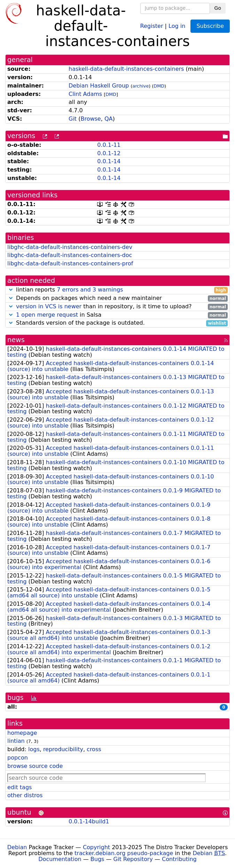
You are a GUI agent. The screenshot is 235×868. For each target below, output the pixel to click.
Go (218, 8)
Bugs (97, 859)
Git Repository (133, 859)
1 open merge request (47, 315)
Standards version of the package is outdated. (117, 323)
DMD (159, 86)
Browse (91, 119)
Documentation (60, 859)
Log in (177, 26)
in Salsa (117, 315)
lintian (16, 741)
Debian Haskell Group (99, 86)
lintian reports (117, 290)
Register (152, 26)
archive (140, 86)
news (16, 340)
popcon (18, 758)
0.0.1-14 (109, 161)
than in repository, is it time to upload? (117, 307)
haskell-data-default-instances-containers (126, 69)
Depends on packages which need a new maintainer (117, 298)
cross (94, 749)
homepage (22, 733)
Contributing (179, 859)
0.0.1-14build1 (89, 821)
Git (73, 119)
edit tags (19, 787)
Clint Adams (85, 94)
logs (34, 749)
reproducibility (63, 749)
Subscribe (210, 26)
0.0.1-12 (109, 153)
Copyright (96, 847)
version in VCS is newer (49, 306)
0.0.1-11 (109, 145)
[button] (11, 290)
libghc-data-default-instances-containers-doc (70, 255)
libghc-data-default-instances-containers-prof (70, 263)
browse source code (35, 766)
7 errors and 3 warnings (90, 290)
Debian (17, 847)
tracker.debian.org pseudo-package (124, 853)
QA (109, 119)
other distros (25, 795)
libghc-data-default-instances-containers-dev (70, 247)
